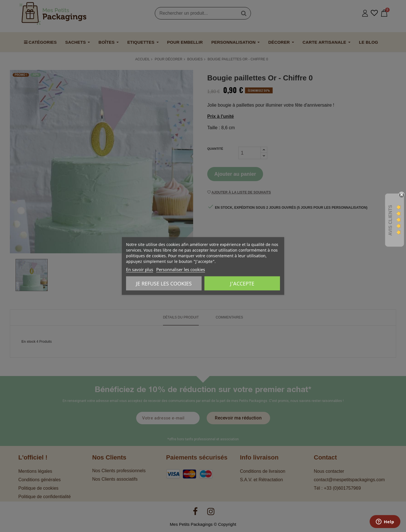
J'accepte (242, 283)
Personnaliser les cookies (181, 269)
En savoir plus (140, 269)
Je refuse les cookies (164, 283)
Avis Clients (390, 220)
